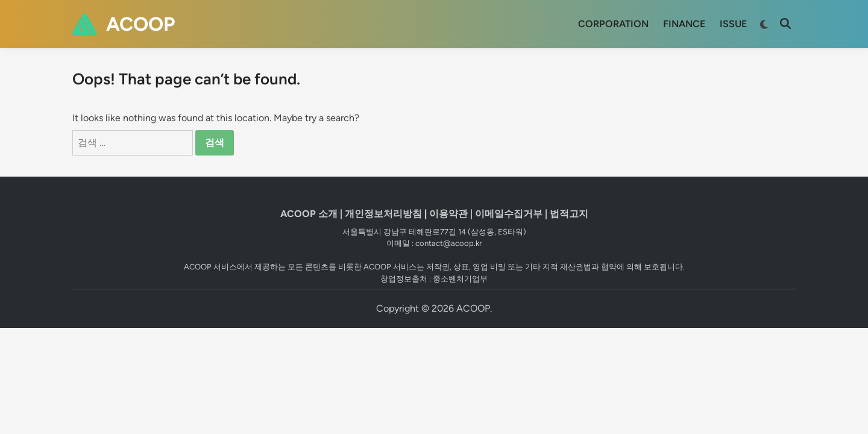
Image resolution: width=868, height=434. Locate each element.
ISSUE (733, 24)
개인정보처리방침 (383, 214)
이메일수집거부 (509, 214)
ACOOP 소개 (309, 214)
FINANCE (684, 24)
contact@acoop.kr (448, 243)
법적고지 (569, 214)
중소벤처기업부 (460, 279)
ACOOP (140, 24)
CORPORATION (613, 24)
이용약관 (448, 214)
